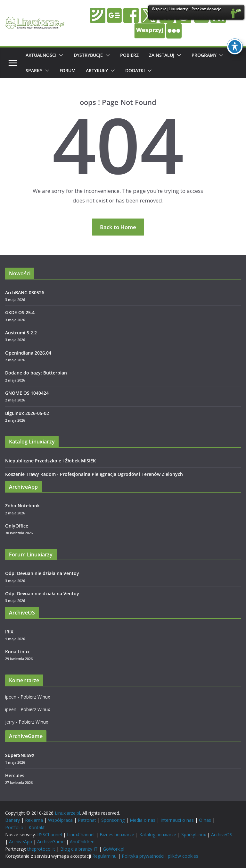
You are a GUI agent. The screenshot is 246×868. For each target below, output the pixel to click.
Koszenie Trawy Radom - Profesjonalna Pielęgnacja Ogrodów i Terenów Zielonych (94, 474)
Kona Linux (17, 652)
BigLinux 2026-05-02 (27, 413)
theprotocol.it (41, 849)
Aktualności (41, 55)
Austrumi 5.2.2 (21, 333)
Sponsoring (113, 820)
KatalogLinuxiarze (158, 834)
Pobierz (129, 55)
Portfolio (14, 827)
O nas (205, 820)
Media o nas (143, 820)
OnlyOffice (17, 526)
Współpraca (60, 820)
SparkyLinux (194, 834)
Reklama (34, 820)
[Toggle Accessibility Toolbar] (235, 46)
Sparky (34, 70)
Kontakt (37, 827)
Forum (68, 70)
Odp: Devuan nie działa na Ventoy (42, 573)
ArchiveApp (20, 842)
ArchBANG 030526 (25, 292)
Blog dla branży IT (79, 849)
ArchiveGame (51, 842)
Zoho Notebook (22, 506)
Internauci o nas (177, 820)
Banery (12, 820)
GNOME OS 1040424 (27, 393)
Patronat (87, 820)
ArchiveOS (222, 834)
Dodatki (135, 70)
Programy (204, 55)
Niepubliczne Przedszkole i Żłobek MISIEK (50, 461)
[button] (60, 55)
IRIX (9, 632)
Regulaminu (104, 856)
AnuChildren (82, 842)
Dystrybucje (88, 55)
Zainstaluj (162, 55)
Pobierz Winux (35, 697)
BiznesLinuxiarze (117, 834)
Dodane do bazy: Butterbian (36, 373)
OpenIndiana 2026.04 (28, 353)
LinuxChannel (81, 834)
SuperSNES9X (20, 755)
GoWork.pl (114, 849)
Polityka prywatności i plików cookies (160, 856)
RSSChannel (49, 834)
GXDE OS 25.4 (20, 312)
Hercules (15, 775)
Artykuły (97, 70)
